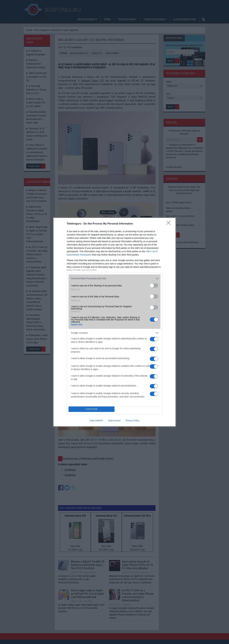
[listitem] (114, 278)
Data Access (114, 420)
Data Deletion (96, 420)
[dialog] (114, 322)
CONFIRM (92, 409)
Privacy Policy (132, 420)
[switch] (154, 285)
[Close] (170, 224)
